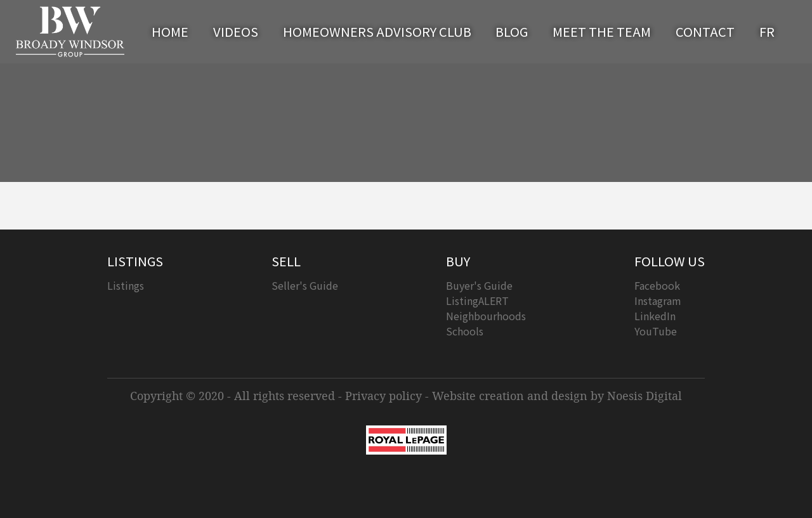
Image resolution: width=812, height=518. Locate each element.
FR (767, 31)
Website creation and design (510, 396)
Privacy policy (383, 396)
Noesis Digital (645, 396)
